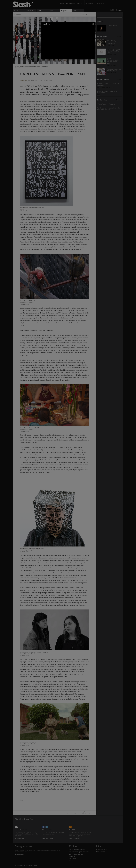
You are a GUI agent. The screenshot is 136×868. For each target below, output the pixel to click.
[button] (93, 24)
